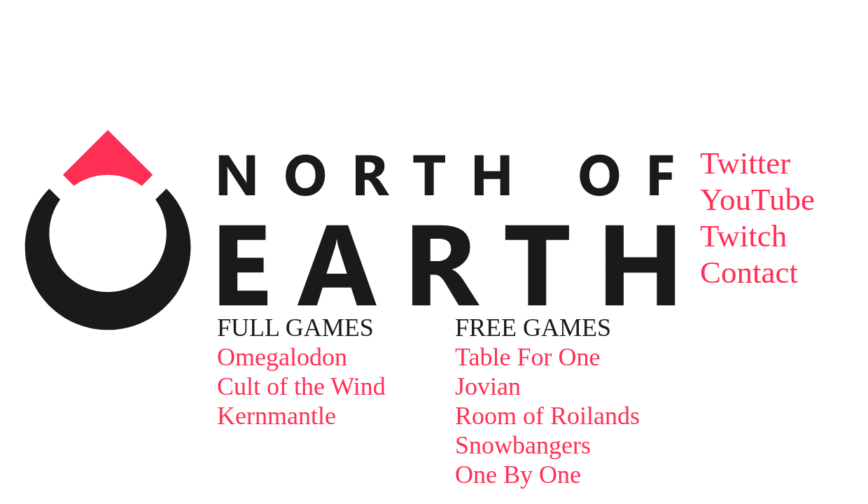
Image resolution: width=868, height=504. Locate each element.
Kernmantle (276, 416)
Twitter (745, 163)
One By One (518, 475)
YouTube (757, 199)
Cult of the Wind (301, 386)
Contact (749, 272)
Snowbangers (523, 445)
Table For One (527, 357)
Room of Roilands (547, 416)
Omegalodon (282, 357)
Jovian (488, 386)
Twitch (743, 236)
